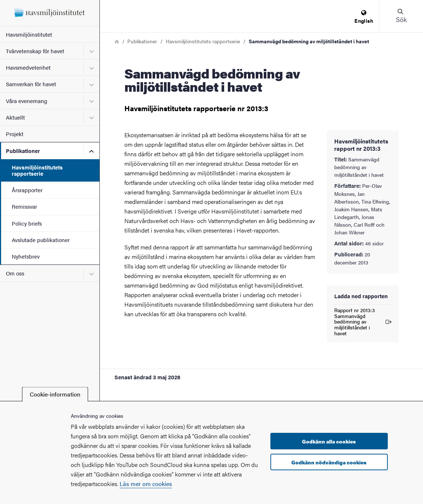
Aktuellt (15, 117)
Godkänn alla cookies (329, 441)
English (364, 17)
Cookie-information (55, 394)
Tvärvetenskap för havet (35, 51)
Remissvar (24, 206)
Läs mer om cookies (146, 484)
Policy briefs (27, 223)
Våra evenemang (27, 101)
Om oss (15, 273)
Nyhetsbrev (26, 256)
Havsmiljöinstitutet (29, 34)
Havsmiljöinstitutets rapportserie (37, 170)
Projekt (15, 134)
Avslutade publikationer (41, 240)
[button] (401, 16)
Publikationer (23, 151)
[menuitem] (364, 17)
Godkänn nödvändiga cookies (329, 462)
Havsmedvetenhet (28, 67)
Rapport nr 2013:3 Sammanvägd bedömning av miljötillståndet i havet (363, 322)
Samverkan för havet (31, 84)
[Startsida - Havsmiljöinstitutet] (50, 13)
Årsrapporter (27, 190)
